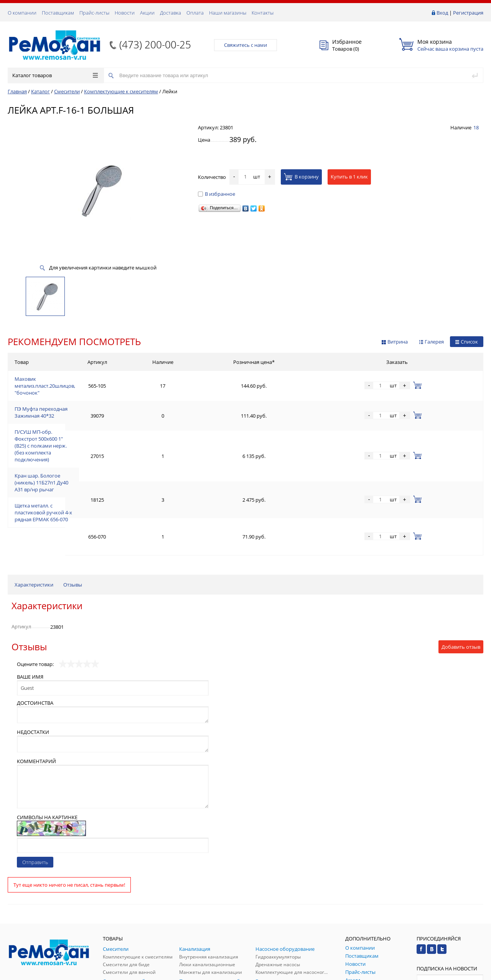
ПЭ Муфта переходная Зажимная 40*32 (61, 398)
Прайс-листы (94, 13)
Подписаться (450, 905)
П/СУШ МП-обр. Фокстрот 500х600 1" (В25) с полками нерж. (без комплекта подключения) (121, 417)
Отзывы (73, 492)
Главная (17, 91)
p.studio (475, 973)
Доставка (171, 13)
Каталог (40, 91)
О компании (22, 13)
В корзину (301, 177)
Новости (125, 13)
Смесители (67, 91)
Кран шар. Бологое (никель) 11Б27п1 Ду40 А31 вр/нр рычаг (85, 435)
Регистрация (468, 13)
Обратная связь (30, 921)
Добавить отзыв (461, 555)
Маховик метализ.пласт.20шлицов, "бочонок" (69, 380)
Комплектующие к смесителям (121, 91)
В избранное (217, 194)
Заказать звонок (30, 892)
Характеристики (34, 492)
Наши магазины (228, 13)
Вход (442, 13)
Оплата (195, 13)
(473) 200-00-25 (155, 45)
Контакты (263, 13)
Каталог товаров (55, 75)
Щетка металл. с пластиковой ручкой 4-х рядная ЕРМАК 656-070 (90, 454)
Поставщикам (58, 13)
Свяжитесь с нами (245, 45)
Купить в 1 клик (349, 177)
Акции (147, 13)
